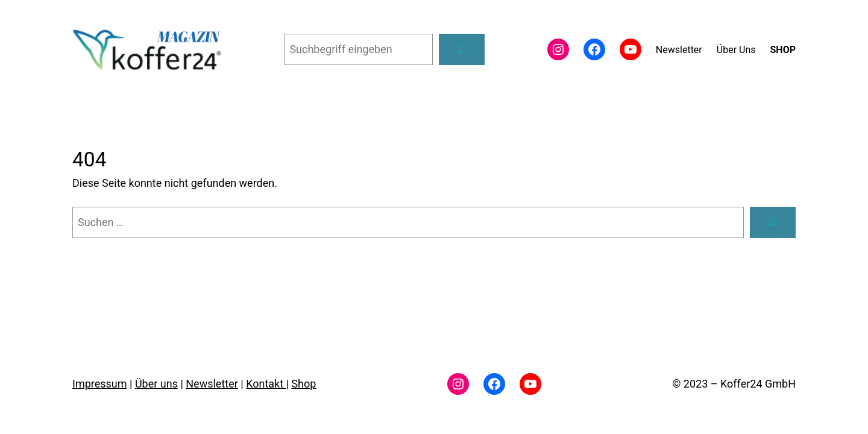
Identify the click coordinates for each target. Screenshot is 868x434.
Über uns (156, 384)
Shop (303, 384)
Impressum (100, 384)
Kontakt (266, 384)
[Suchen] (462, 49)
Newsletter (212, 384)
